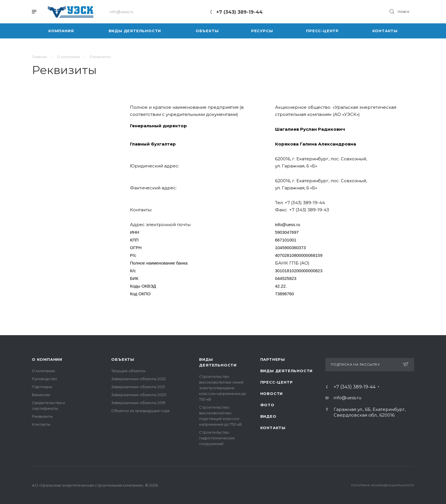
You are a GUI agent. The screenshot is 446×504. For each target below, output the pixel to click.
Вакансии (41, 395)
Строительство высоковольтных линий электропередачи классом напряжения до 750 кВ (223, 388)
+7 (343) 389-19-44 (239, 12)
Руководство (45, 379)
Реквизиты (42, 416)
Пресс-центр (277, 382)
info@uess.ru (347, 398)
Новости (272, 394)
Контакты (41, 424)
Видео (268, 416)
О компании (47, 359)
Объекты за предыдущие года (140, 411)
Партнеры (42, 387)
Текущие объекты (128, 371)
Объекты (123, 359)
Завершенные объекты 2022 (139, 379)
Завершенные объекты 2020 (139, 395)
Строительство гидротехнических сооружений (217, 438)
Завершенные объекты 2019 (138, 403)
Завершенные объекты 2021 (138, 387)
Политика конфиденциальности (383, 485)
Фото (267, 405)
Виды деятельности (287, 371)
